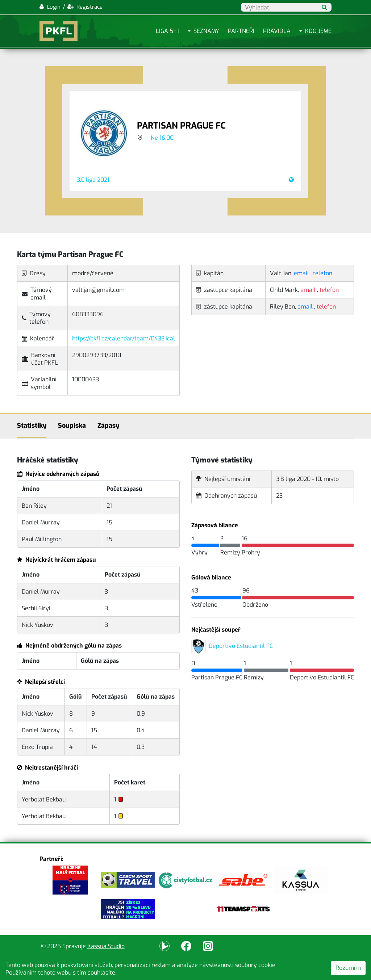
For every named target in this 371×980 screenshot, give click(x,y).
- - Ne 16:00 (159, 138)
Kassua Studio (106, 946)
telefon (323, 273)
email (301, 273)
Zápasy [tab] (108, 426)
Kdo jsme (318, 31)
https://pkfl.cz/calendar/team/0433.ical (124, 338)
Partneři (241, 31)
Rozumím (348, 968)
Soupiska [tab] (72, 426)
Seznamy (206, 31)
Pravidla (277, 31)
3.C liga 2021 (93, 180)
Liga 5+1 (167, 31)
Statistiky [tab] (32, 426)
